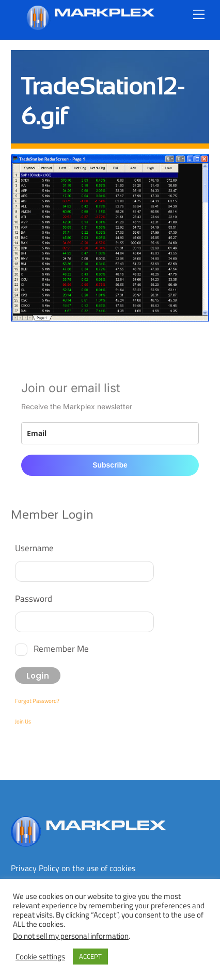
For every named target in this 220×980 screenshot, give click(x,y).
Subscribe (110, 465)
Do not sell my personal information (71, 936)
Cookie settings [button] (40, 957)
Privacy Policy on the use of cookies (73, 868)
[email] (110, 433)
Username (34, 548)
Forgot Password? (37, 701)
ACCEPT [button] (90, 956)
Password (34, 598)
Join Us (23, 721)
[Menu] (199, 14)
